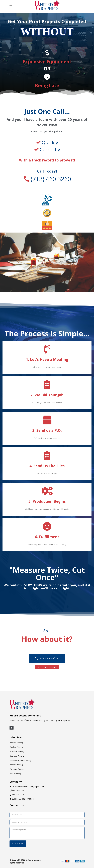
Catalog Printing (16, 747)
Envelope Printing (17, 769)
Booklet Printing (16, 743)
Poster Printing (16, 765)
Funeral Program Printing (20, 760)
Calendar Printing (17, 756)
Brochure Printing (17, 751)
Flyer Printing (15, 773)
